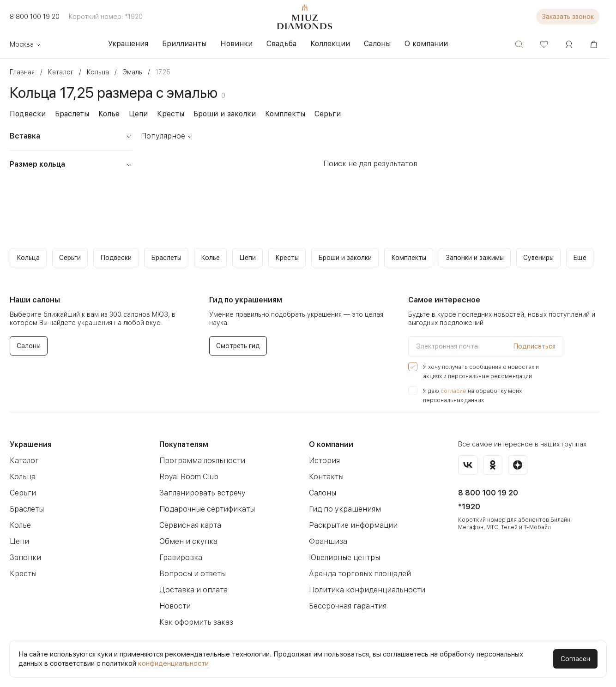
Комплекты (285, 114)
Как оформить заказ (196, 622)
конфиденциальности (173, 663)
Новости (175, 606)
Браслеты (72, 114)
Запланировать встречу (202, 493)
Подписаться (534, 346)
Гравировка (181, 557)
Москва (26, 44)
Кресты (171, 114)
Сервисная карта (190, 525)
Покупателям (184, 444)
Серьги (328, 114)
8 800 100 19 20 (35, 17)
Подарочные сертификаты (207, 509)
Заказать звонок (568, 17)
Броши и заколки (225, 114)
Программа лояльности (202, 461)
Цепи (138, 114)
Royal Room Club (189, 477)
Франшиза (328, 541)
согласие (453, 391)
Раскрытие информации (353, 525)
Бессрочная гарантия (348, 606)
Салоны (323, 493)
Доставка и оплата (193, 590)
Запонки (25, 557)
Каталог (24, 461)
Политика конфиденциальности (367, 590)
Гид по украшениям (345, 509)
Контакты (326, 477)
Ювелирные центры (344, 557)
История (324, 461)
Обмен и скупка (188, 541)
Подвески (28, 114)
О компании (331, 444)
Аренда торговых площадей (360, 574)
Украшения (31, 444)
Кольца (23, 477)
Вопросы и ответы (193, 574)
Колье (109, 114)
